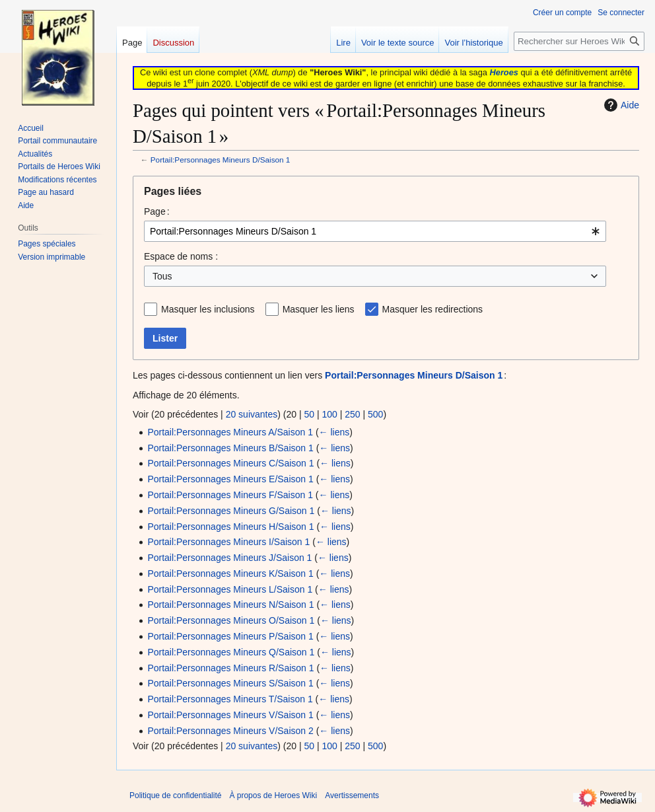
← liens (334, 432)
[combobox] (375, 231)
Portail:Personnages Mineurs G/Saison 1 (231, 511)
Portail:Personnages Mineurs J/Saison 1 (229, 558)
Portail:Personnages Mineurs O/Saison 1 (231, 620)
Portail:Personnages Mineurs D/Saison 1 (221, 160)
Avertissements (352, 795)
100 (329, 414)
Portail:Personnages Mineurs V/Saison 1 (230, 715)
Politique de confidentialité (175, 795)
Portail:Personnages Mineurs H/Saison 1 (230, 527)
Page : (157, 211)
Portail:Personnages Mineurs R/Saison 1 (230, 668)
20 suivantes (252, 414)
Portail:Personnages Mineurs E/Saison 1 (230, 479)
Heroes (504, 72)
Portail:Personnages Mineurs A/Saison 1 (230, 432)
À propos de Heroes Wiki (273, 795)
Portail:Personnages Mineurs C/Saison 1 (230, 463)
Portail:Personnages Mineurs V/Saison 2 (230, 731)
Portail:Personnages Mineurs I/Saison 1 (228, 542)
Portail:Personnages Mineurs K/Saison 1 (230, 573)
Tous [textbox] (162, 276)
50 (309, 414)
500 (375, 414)
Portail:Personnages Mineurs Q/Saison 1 (231, 652)
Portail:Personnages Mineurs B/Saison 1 (230, 448)
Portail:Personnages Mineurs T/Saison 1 (230, 699)
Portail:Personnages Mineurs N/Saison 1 (230, 605)
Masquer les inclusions (208, 309)
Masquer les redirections (433, 309)
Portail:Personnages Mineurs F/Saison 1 (230, 495)
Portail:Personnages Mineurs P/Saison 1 (230, 636)
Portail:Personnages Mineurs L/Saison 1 (230, 589)
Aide (620, 105)
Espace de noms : (181, 256)
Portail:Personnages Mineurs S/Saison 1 (230, 683)
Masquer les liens (319, 309)
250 (352, 414)
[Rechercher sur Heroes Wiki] (579, 41)
